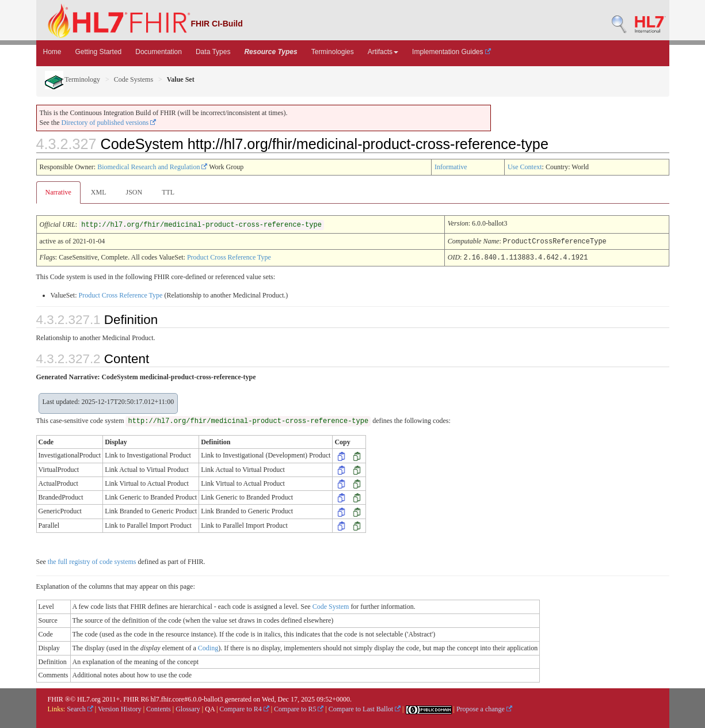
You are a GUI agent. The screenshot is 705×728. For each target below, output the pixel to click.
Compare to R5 (299, 708)
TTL (168, 192)
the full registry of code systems (92, 561)
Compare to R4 (244, 708)
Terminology (73, 79)
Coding (208, 647)
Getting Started (99, 52)
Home (52, 52)
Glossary (188, 708)
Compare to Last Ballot (365, 708)
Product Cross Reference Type (229, 257)
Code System (331, 605)
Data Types (213, 52)
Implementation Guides (451, 52)
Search (80, 708)
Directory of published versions (109, 123)
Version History (120, 708)
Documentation (159, 52)
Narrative (58, 192)
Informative (451, 167)
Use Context (525, 167)
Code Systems (134, 79)
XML (99, 192)
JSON (134, 192)
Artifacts (383, 52)
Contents (159, 708)
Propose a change (484, 708)
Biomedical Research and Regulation (152, 167)
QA (210, 708)
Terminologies (333, 52)
